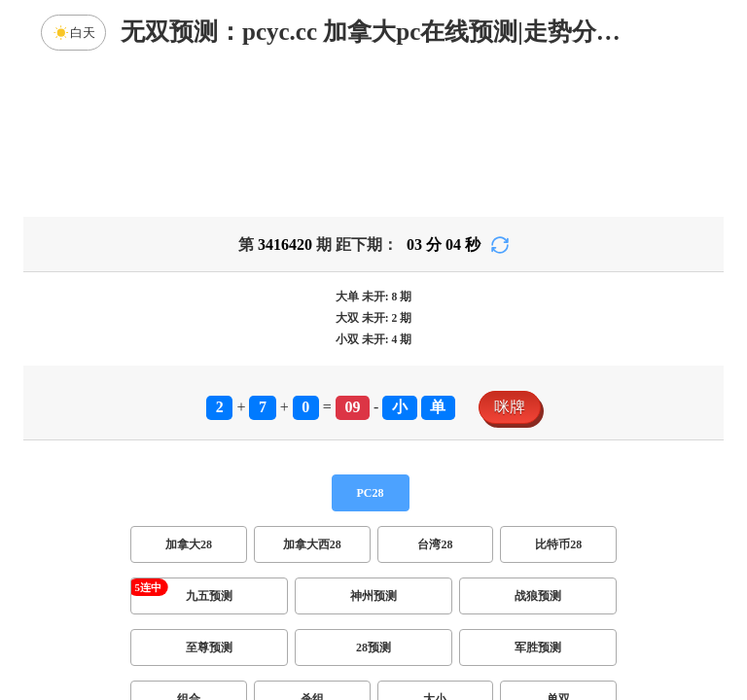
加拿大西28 (312, 544)
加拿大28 (189, 544)
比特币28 (558, 544)
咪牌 (510, 407)
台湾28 (435, 544)
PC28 (371, 493)
